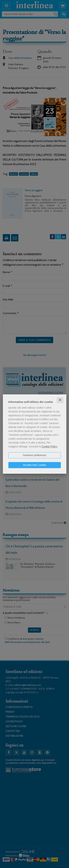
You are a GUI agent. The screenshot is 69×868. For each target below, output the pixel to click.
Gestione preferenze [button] (34, 455)
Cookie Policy (49, 446)
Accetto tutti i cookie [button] (34, 465)
